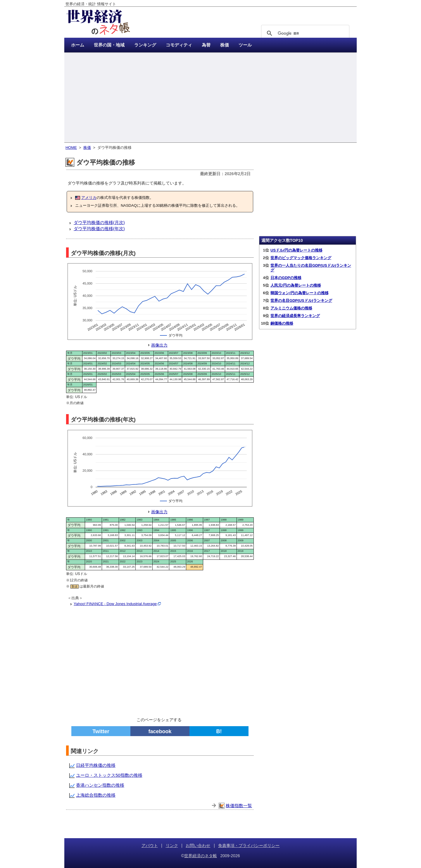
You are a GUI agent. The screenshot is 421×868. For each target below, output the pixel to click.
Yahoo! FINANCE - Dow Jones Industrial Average (115, 604)
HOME (71, 148)
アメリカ (89, 198)
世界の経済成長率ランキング (295, 316)
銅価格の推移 (282, 323)
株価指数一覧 (239, 806)
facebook (160, 731)
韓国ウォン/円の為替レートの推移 (300, 293)
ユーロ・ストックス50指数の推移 (109, 775)
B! (219, 731)
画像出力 (159, 345)
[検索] (304, 33)
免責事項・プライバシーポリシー (249, 845)
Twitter (101, 731)
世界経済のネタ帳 (201, 856)
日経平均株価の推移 (96, 765)
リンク (172, 845)
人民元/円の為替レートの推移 (296, 285)
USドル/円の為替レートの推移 (296, 250)
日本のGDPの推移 (286, 278)
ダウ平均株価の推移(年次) (99, 229)
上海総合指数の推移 (96, 795)
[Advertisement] (210, 98)
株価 (87, 148)
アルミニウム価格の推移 (291, 308)
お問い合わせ (198, 845)
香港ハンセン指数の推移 (100, 785)
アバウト (150, 845)
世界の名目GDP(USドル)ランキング (301, 300)
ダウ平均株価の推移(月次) (99, 222)
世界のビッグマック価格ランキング (301, 258)
